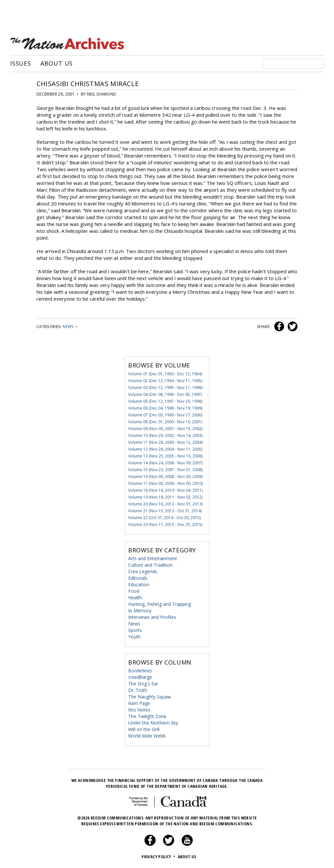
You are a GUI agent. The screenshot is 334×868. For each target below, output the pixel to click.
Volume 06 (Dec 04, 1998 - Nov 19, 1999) (165, 408)
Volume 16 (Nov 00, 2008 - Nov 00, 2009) (165, 477)
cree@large (140, 677)
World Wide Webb (147, 736)
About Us (57, 64)
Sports (135, 630)
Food (134, 591)
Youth (134, 637)
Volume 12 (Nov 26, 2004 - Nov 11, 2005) (165, 449)
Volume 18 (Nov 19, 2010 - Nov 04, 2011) (165, 490)
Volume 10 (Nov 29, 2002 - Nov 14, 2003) (165, 435)
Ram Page (139, 703)
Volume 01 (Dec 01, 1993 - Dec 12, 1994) (165, 374)
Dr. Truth (138, 690)
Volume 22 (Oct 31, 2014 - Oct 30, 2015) (164, 518)
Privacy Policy (159, 857)
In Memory (140, 611)
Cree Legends (143, 571)
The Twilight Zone (147, 716)
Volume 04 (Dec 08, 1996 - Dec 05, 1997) (165, 394)
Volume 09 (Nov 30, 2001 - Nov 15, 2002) (165, 429)
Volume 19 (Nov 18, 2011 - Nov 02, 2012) (165, 497)
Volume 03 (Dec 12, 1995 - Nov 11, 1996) (165, 388)
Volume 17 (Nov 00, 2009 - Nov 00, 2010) (165, 483)
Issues (21, 64)
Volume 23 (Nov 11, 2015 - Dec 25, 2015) (165, 524)
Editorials (138, 578)
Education (139, 584)
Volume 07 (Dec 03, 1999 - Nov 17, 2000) (165, 415)
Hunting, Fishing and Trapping (159, 604)
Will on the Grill (144, 729)
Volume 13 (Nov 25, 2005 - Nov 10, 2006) (165, 456)
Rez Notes (139, 710)
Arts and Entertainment (153, 558)
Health (135, 598)
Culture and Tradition (150, 565)
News (68, 327)
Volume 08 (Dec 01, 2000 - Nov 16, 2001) (165, 422)
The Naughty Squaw (150, 697)
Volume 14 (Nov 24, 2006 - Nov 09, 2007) (165, 463)
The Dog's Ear (143, 684)
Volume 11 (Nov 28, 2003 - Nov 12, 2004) (165, 442)
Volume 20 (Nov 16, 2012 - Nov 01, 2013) (165, 504)
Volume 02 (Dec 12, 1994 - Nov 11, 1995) (165, 381)
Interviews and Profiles (152, 617)
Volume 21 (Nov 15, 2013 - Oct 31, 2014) (165, 511)
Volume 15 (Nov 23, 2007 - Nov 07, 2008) (165, 470)
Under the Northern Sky (153, 723)
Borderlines (140, 671)
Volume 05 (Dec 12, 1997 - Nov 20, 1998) (165, 401)
